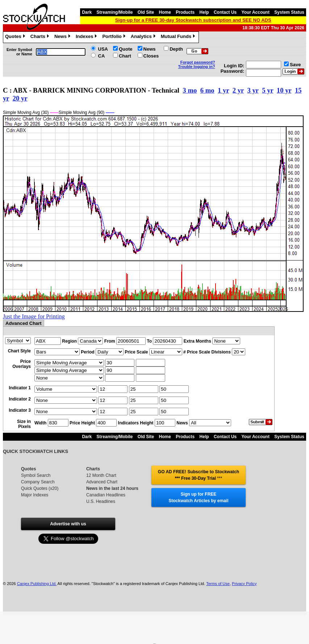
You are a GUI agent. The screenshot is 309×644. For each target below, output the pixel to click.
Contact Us (225, 12)
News (63, 37)
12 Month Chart (101, 475)
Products (185, 12)
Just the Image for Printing (34, 316)
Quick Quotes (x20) (40, 488)
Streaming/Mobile (114, 12)
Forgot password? (198, 62)
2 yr (238, 90)
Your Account (256, 12)
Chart (125, 56)
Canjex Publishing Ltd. (37, 584)
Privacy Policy (244, 584)
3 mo (190, 90)
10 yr (284, 90)
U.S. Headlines (101, 501)
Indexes (87, 37)
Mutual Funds (179, 37)
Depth (176, 49)
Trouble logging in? (197, 67)
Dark (87, 12)
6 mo (207, 90)
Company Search (38, 482)
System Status (289, 12)
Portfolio (114, 37)
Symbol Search (36, 475)
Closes (151, 56)
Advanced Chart (102, 482)
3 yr (253, 90)
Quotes (16, 37)
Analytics (144, 37)
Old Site (146, 12)
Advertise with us (68, 524)
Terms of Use (218, 584)
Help (204, 12)
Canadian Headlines (106, 495)
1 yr (223, 90)
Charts (41, 37)
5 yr (268, 90)
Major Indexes (35, 495)
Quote (126, 49)
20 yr (20, 98)
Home (165, 12)
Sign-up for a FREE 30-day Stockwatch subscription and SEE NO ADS (193, 20)
